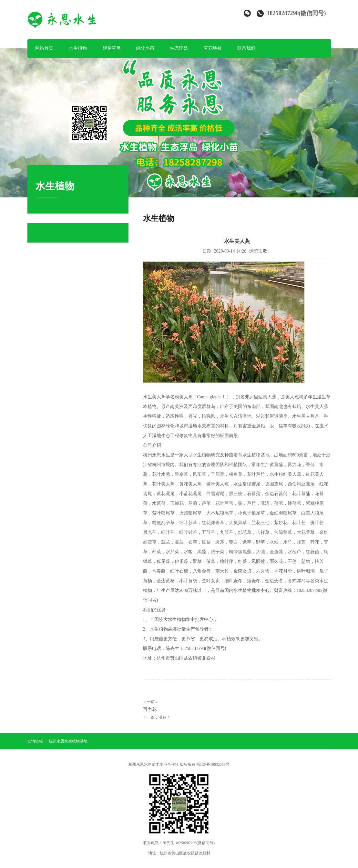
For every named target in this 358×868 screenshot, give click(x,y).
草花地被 (213, 48)
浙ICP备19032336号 (213, 764)
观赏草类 (112, 48)
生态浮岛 (179, 48)
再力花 (150, 709)
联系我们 (246, 48)
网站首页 (44, 48)
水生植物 (78, 48)
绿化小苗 (145, 48)
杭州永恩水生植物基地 (68, 741)
